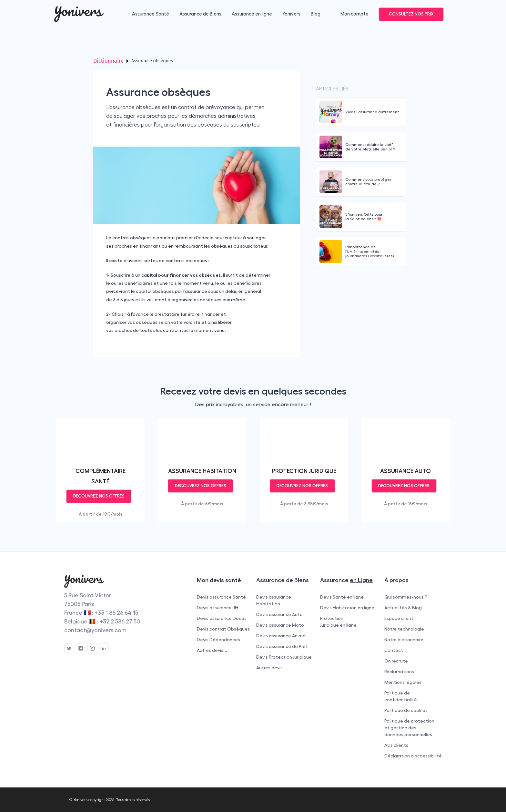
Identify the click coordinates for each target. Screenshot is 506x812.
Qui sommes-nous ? (406, 597)
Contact (394, 650)
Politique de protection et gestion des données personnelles (409, 728)
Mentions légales (403, 682)
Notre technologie (404, 629)
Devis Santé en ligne (342, 597)
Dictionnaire (108, 61)
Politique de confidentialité (401, 696)
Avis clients (396, 745)
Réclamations (399, 672)
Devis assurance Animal (281, 636)
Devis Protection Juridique (284, 657)
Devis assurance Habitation (274, 600)
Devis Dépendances (218, 640)
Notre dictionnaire (404, 640)
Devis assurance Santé (221, 597)
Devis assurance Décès (222, 618)
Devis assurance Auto (279, 614)
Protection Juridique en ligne (338, 622)
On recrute (396, 661)
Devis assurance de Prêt (282, 646)
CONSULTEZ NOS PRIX (411, 14)
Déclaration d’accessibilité (413, 756)
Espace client (399, 618)
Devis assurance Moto (280, 625)
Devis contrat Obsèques (223, 629)
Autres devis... (212, 650)
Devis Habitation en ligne (347, 608)
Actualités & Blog (403, 608)
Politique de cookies (406, 710)
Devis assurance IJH (218, 608)
